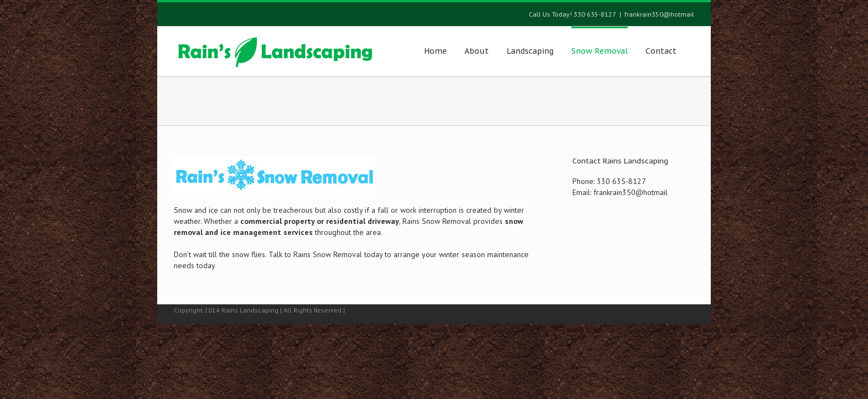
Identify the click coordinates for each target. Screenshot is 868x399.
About (477, 51)
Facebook (692, 310)
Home (435, 51)
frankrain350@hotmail (659, 14)
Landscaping (530, 51)
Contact (661, 51)
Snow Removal (600, 51)
